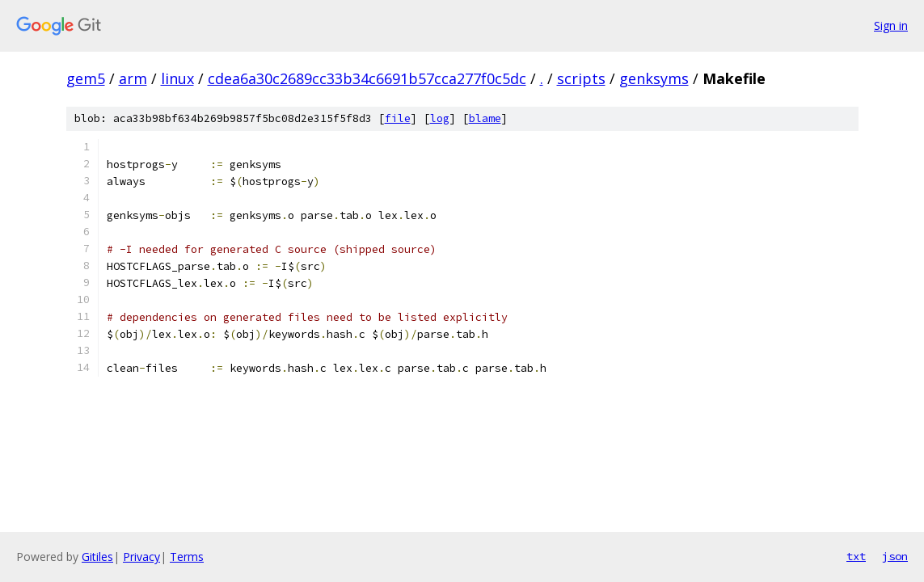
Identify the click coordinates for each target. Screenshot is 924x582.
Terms (187, 557)
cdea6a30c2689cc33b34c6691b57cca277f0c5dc (367, 78)
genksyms (654, 78)
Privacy (141, 557)
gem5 (86, 78)
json (895, 556)
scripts (581, 78)
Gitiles (97, 557)
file (398, 118)
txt (856, 556)
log (440, 118)
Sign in (891, 25)
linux (177, 78)
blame (485, 118)
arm (133, 78)
